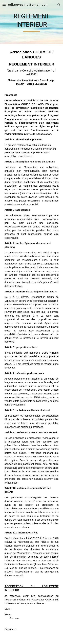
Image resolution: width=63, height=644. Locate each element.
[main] (32, 22)
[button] (4, 5)
